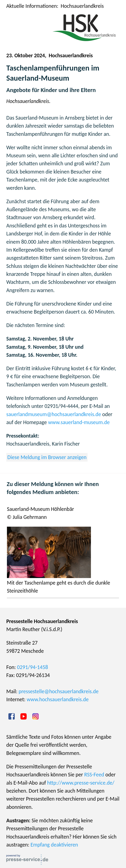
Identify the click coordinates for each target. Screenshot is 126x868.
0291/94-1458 (32, 667)
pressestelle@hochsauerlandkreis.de (59, 691)
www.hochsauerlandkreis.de (58, 699)
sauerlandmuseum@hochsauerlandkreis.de (54, 414)
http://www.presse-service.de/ (81, 783)
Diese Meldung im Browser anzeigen (47, 457)
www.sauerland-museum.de (79, 422)
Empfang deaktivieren (54, 845)
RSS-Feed (94, 775)
